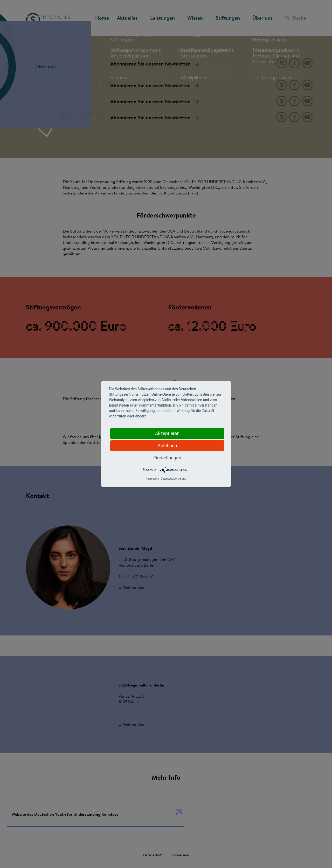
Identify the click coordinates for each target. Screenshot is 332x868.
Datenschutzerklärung (173, 479)
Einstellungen (167, 458)
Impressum (152, 479)
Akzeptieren (167, 433)
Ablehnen (167, 446)
